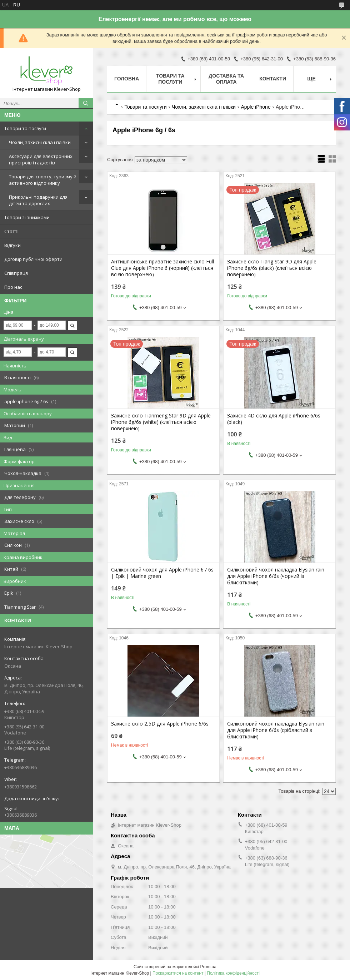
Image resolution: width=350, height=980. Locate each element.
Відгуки (12, 245)
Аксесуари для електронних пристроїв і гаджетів (41, 159)
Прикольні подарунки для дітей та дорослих (38, 200)
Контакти (273, 79)
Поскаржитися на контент (178, 973)
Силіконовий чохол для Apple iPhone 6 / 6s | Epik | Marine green (162, 573)
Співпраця (16, 273)
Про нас (13, 287)
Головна (127, 79)
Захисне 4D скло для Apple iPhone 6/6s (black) (274, 419)
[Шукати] (86, 103)
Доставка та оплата (226, 79)
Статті (11, 231)
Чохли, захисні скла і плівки (40, 142)
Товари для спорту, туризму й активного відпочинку (43, 180)
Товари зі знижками (27, 217)
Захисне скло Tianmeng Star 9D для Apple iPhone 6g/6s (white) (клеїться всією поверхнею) (161, 422)
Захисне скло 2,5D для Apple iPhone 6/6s (160, 724)
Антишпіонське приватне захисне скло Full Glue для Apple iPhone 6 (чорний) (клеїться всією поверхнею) (162, 268)
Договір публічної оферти (33, 259)
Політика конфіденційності (233, 973)
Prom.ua (208, 967)
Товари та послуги (25, 128)
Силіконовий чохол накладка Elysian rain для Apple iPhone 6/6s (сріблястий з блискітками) (276, 730)
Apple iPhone (256, 107)
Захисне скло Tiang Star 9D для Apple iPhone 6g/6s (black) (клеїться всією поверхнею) (272, 268)
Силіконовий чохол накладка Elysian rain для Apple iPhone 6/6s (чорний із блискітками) (276, 576)
